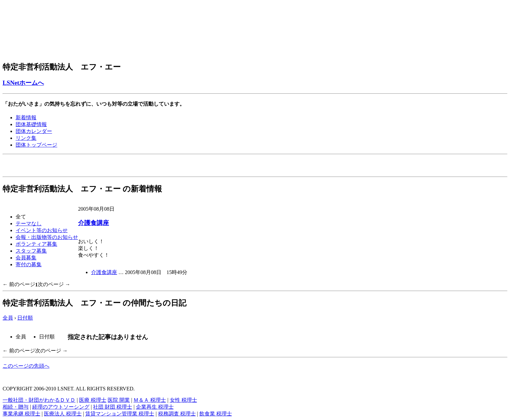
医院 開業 (119, 400)
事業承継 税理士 (21, 414)
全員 (8, 318)
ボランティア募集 (36, 244)
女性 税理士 (183, 400)
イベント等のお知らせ (42, 230)
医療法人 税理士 (63, 414)
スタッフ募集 (31, 251)
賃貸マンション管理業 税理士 (120, 414)
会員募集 (26, 258)
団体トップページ (36, 145)
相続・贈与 (16, 407)
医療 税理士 (93, 400)
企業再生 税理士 (155, 407)
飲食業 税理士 (216, 414)
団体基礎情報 (31, 124)
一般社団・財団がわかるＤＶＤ (39, 400)
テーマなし (29, 223)
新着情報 (26, 118)
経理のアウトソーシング (61, 407)
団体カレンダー (34, 131)
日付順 (25, 318)
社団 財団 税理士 (113, 407)
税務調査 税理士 (177, 414)
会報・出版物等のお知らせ (47, 237)
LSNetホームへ (23, 83)
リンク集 (26, 138)
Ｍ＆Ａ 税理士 (150, 400)
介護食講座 (94, 223)
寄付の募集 (29, 264)
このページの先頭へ (26, 366)
